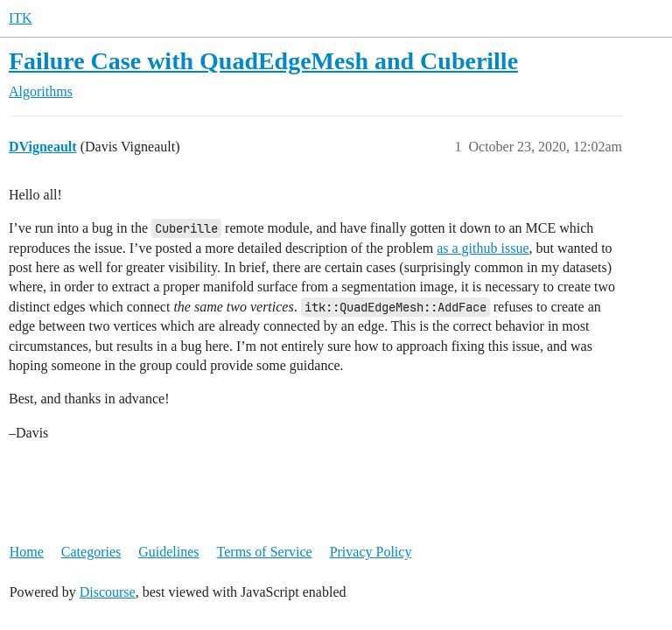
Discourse (108, 592)
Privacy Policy (371, 552)
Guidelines (168, 552)
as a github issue (483, 248)
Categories (91, 552)
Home (27, 552)
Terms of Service (265, 552)
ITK (21, 18)
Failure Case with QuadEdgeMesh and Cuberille (263, 61)
